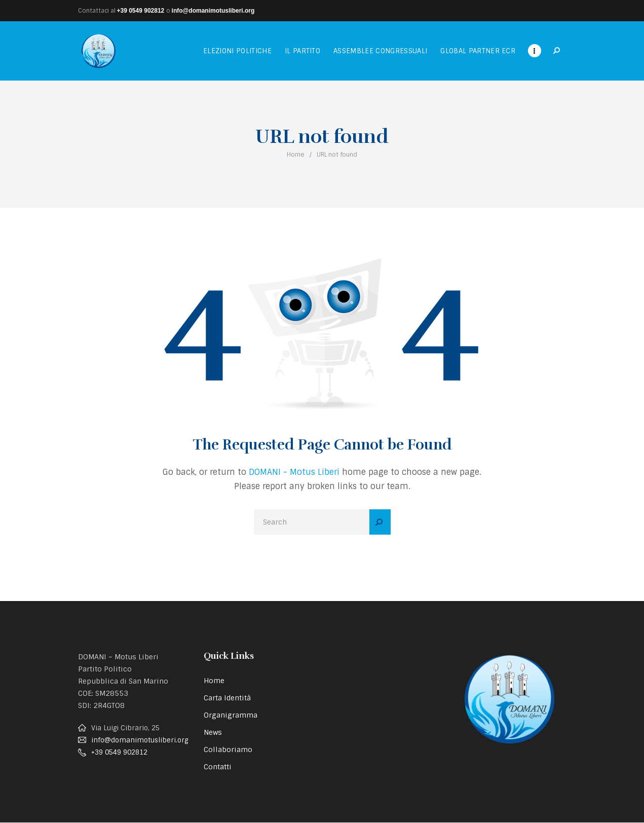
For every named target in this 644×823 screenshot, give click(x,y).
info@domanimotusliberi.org (213, 11)
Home (296, 155)
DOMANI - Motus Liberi (294, 472)
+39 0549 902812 (141, 11)
